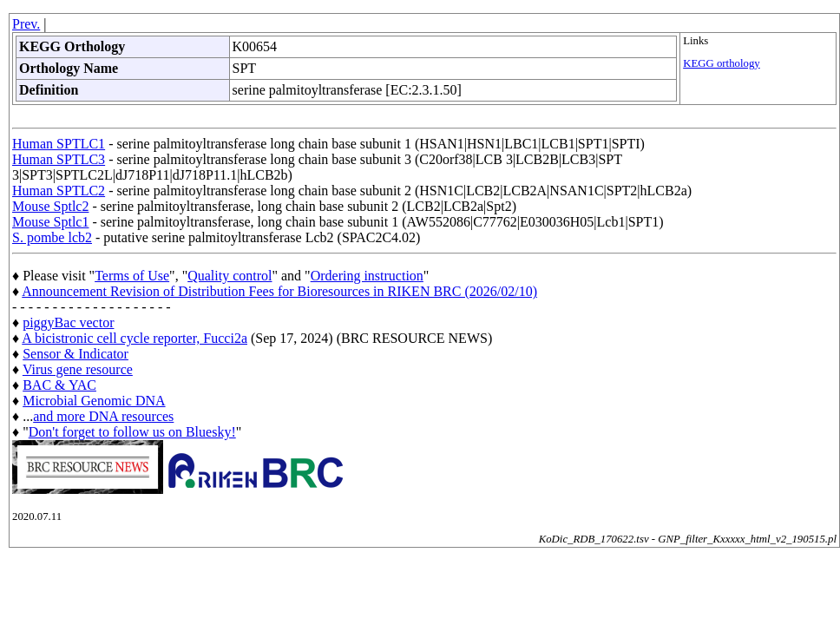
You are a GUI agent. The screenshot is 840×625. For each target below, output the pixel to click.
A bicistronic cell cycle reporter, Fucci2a (135, 338)
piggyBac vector (68, 322)
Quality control (230, 276)
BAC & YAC (59, 385)
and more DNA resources (103, 416)
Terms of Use (132, 276)
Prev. (26, 24)
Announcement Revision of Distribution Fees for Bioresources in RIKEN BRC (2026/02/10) (279, 291)
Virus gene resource (78, 369)
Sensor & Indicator (75, 354)
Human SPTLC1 (59, 144)
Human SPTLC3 (59, 159)
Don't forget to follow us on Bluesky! (132, 432)
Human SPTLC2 (59, 191)
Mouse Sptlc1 (50, 222)
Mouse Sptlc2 (50, 206)
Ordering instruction (367, 276)
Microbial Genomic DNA (94, 401)
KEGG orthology (722, 63)
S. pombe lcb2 (52, 237)
